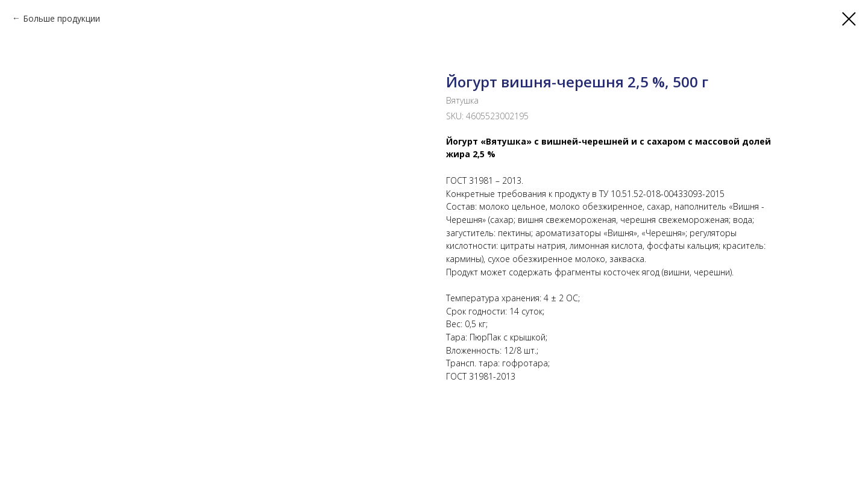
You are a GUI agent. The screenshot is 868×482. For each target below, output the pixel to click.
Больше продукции (61, 18)
